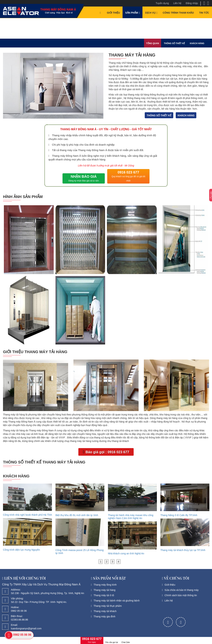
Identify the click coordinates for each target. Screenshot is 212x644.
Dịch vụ (150, 13)
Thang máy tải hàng (104, 590)
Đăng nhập (192, 3)
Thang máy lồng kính (105, 585)
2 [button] (107, 562)
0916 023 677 (128, 177)
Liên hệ (177, 3)
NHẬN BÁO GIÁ (84, 179)
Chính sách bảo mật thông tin (181, 595)
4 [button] (119, 562)
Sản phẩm (132, 13)
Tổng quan (153, 43)
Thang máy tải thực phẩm (108, 606)
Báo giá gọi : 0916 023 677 (106, 452)
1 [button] (101, 562)
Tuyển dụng (162, 3)
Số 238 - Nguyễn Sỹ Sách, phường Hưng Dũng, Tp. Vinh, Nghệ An (48, 593)
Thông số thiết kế (174, 43)
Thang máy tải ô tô (104, 595)
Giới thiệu (113, 13)
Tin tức (204, 13)
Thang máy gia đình (104, 616)
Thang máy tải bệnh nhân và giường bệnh (117, 601)
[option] (27, 518)
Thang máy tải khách (105, 611)
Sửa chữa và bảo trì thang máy (182, 590)
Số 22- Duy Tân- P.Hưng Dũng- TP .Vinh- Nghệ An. (39, 602)
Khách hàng (197, 43)
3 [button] (113, 562)
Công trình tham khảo (178, 13)
